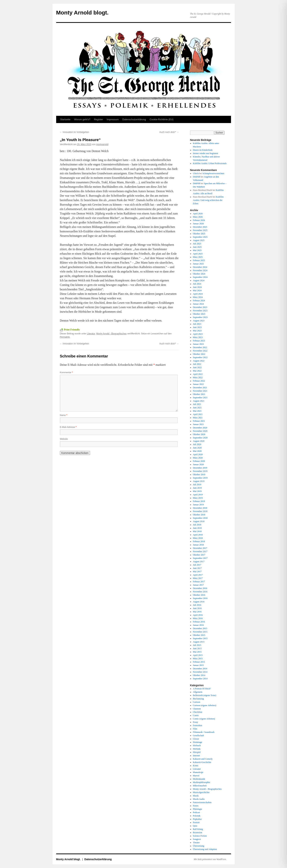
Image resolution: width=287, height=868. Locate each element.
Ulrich (196, 173)
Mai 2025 (197, 250)
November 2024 (200, 270)
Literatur (91, 334)
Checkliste (198, 712)
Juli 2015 (197, 645)
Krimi (196, 766)
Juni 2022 (197, 367)
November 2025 (200, 230)
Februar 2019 (199, 501)
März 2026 (198, 217)
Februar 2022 (199, 381)
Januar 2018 (198, 545)
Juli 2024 (197, 284)
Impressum (113, 119)
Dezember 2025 (200, 227)
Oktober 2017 (199, 555)
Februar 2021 (199, 421)
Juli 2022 (197, 364)
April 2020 (198, 454)
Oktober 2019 (199, 475)
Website (64, 439)
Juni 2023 (197, 327)
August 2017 (199, 562)
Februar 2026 (199, 220)
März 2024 (198, 297)
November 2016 (200, 592)
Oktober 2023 (199, 314)
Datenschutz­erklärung (134, 119)
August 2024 (199, 280)
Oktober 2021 (199, 394)
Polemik (197, 816)
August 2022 (199, 361)
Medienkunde (199, 779)
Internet (196, 756)
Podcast (196, 812)
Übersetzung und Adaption (205, 849)
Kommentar (66, 372)
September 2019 (200, 478)
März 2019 (198, 498)
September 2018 (200, 518)
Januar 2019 (198, 505)
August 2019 (199, 481)
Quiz (195, 826)
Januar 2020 (198, 464)
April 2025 (198, 254)
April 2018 (198, 535)
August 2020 (199, 441)
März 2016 (198, 618)
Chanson (197, 709)
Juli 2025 (197, 244)
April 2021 (198, 414)
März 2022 (198, 377)
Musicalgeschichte (201, 792)
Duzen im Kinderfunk (203, 150)
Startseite (65, 119)
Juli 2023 (197, 324)
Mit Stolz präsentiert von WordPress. (210, 859)
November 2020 (200, 431)
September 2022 (200, 357)
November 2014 (200, 672)
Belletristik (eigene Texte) (205, 695)
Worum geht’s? (82, 119)
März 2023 (198, 337)
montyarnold (102, 144)
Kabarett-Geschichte (202, 762)
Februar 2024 (199, 301)
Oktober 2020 (199, 434)
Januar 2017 (198, 585)
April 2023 (198, 334)
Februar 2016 (199, 622)
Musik (196, 796)
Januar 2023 (198, 344)
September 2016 (200, 598)
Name (64, 415)
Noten (196, 806)
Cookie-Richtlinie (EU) (162, 119)
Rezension (198, 832)
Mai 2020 (197, 451)
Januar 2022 (198, 384)
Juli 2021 (197, 404)
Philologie (197, 809)
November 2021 (200, 391)
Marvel (196, 776)
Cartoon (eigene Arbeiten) (205, 705)
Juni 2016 (197, 608)
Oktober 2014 (199, 675)
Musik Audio (199, 799)
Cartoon (197, 702)
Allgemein (198, 692)
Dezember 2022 (200, 347)
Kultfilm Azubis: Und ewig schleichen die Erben (208, 200)
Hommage (198, 742)
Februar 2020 (199, 461)
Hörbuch (197, 746)
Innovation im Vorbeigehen (74, 132)
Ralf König (198, 829)
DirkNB (197, 177)
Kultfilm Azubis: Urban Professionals (210, 163)
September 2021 (200, 398)
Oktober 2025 (199, 234)
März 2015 (198, 659)
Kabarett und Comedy (203, 759)
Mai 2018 (197, 531)
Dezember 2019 (200, 468)
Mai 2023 (197, 331)
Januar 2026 (198, 224)
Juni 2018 (197, 528)
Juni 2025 (197, 247)
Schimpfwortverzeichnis (213, 173)
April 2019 (198, 495)
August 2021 (199, 401)
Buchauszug (198, 699)
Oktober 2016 (199, 595)
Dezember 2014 (200, 669)
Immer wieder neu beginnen (205, 153)
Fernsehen (197, 725)
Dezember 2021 (200, 388)
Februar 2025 (199, 260)
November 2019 (200, 471)
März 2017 (198, 578)
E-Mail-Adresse (68, 427)
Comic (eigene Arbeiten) (204, 719)
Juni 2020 (197, 448)
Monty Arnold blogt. (82, 13)
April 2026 (198, 214)
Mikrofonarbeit (200, 786)
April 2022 (198, 374)
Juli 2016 (197, 605)
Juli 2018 (197, 525)
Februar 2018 (199, 541)
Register (98, 119)
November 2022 (200, 351)
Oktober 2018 (199, 515)
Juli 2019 (197, 485)
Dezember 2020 (200, 428)
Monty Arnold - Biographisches (112, 334)
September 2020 (200, 438)
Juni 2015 (197, 648)
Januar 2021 (198, 424)
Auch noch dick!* (169, 132)
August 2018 (199, 521)
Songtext (197, 839)
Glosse (196, 739)
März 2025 (198, 257)
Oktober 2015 (199, 635)
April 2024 (198, 294)
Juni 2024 (197, 287)
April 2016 (198, 615)
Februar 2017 (199, 582)
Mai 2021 (197, 411)
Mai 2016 (197, 612)
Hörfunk (197, 749)
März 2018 (198, 538)
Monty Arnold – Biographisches (207, 789)
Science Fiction (200, 836)
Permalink (65, 337)
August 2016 (199, 602)
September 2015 (200, 638)
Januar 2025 (198, 264)
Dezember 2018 (200, 508)
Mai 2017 (197, 572)
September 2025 (200, 237)
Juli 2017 (197, 565)
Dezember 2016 (200, 588)
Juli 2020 (197, 444)
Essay (195, 722)
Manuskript (198, 772)
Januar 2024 (198, 304)
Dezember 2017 (200, 548)
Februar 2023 (199, 341)
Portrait (196, 822)
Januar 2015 (198, 665)
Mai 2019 (197, 491)
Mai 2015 (197, 652)
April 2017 (198, 575)
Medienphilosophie (202, 782)
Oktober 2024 (199, 274)
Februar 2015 (199, 662)
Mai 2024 (197, 291)
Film (195, 729)
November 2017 (200, 551)
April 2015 (198, 655)
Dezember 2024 (200, 267)
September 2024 (200, 277)
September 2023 (200, 317)
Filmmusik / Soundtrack (204, 732)
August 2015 (199, 642)
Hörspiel (197, 752)
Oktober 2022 (199, 354)
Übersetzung (199, 846)
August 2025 (199, 240)
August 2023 (199, 321)
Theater (196, 843)
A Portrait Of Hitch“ (202, 689)
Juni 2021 (197, 408)
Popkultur (197, 819)
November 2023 (200, 311)
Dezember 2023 (200, 307)
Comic (196, 715)
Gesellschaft (198, 735)
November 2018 (200, 511)
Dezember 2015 (200, 628)
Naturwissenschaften (202, 802)
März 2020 (198, 458)
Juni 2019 (197, 488)
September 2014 (200, 679)
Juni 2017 (197, 568)
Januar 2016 (198, 625)
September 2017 (200, 558)
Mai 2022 (197, 371)
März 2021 (198, 418)
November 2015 (200, 632)
